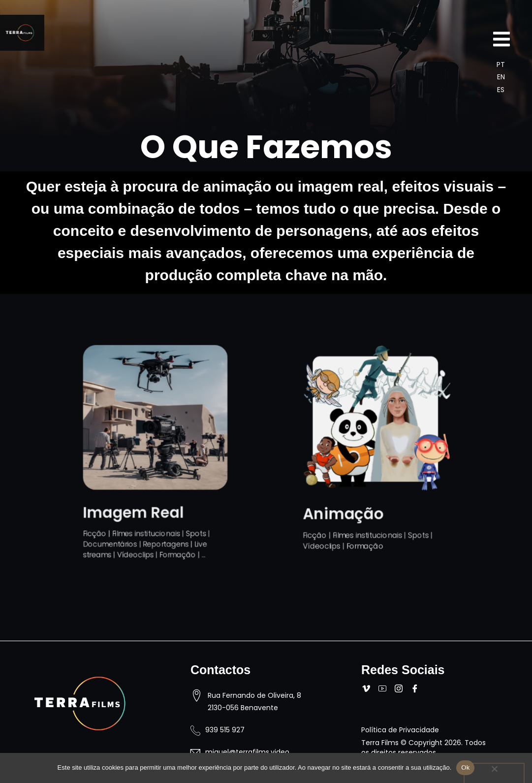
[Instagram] (401, 689)
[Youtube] (385, 689)
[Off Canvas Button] (501, 40)
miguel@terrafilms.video (247, 752)
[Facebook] (417, 689)
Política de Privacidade (400, 730)
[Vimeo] (368, 689)
